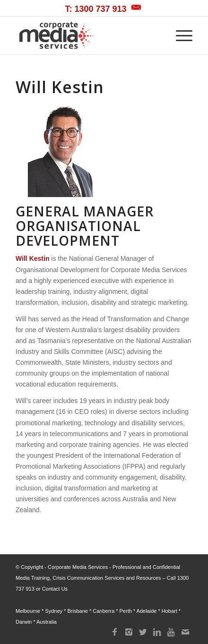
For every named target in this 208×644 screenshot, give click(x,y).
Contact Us (55, 589)
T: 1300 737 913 (95, 9)
